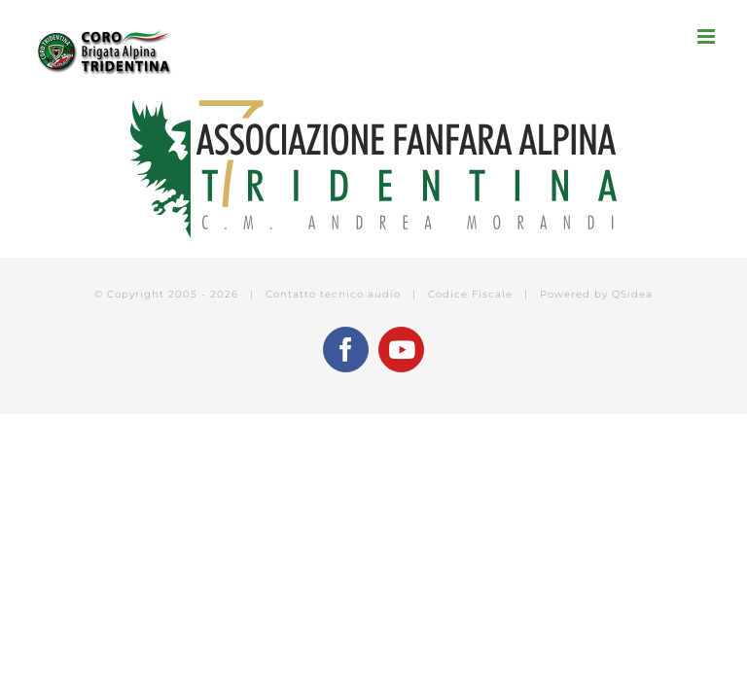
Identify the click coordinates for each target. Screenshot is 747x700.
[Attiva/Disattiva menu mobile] (708, 36)
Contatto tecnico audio (333, 294)
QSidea (632, 294)
